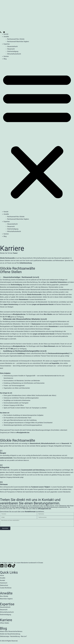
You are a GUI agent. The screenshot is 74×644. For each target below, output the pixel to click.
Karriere (6, 56)
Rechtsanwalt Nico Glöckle (16, 39)
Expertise (7, 44)
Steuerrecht (11, 49)
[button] (37, 135)
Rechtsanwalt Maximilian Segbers (18, 42)
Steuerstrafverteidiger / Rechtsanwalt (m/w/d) (21, 277)
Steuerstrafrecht (12, 46)
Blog (5, 59)
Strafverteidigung (13, 51)
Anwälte (6, 37)
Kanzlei (6, 34)
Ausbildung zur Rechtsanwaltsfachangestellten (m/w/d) (25, 351)
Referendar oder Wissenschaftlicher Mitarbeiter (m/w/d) (25, 319)
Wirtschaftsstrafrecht (14, 54)
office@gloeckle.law (23, 433)
